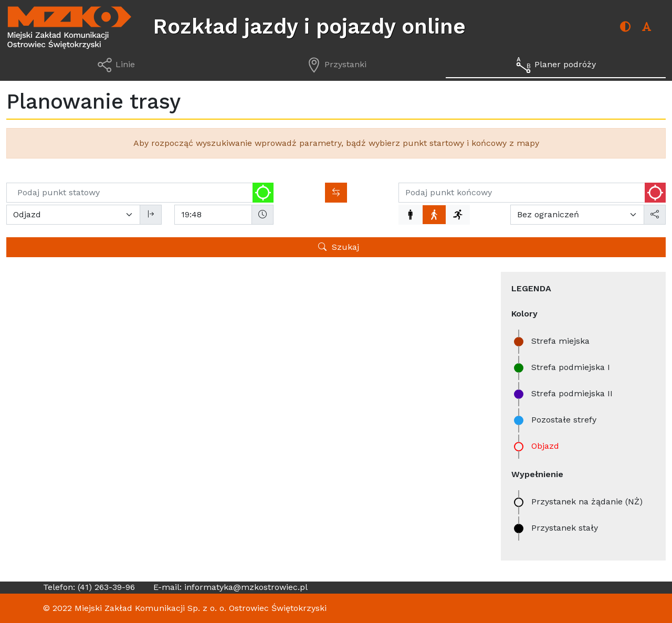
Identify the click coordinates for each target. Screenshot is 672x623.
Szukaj (339, 247)
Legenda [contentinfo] (531, 288)
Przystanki (94, 296)
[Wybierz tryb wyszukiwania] (73, 215)
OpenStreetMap (428, 518)
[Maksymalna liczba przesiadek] (577, 215)
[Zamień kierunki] (336, 193)
